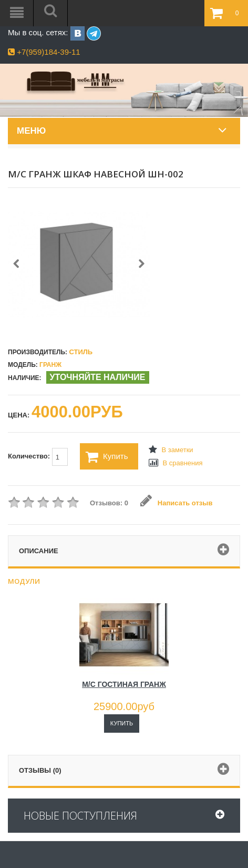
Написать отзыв (176, 503)
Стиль (81, 352)
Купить (107, 457)
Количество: (38, 457)
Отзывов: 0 (109, 503)
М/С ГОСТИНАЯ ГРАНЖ (124, 684)
